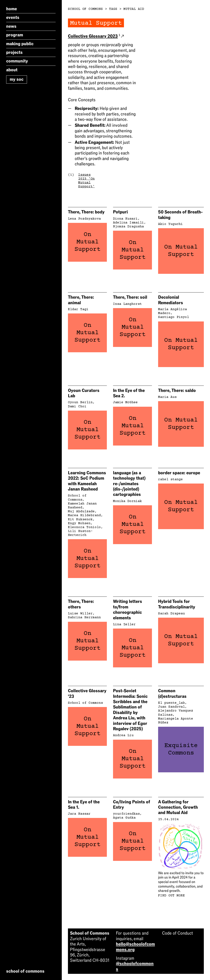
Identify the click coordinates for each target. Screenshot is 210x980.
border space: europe (179, 473)
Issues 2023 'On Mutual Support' (86, 181)
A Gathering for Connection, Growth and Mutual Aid (178, 807)
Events (13, 17)
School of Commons (85, 9)
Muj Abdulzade (81, 511)
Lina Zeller (124, 624)
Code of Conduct (177, 933)
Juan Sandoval (171, 707)
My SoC (17, 79)
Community (17, 61)
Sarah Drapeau (171, 614)
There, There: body (86, 212)
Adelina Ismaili (128, 223)
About (12, 70)
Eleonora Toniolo (84, 527)
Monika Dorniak (127, 501)
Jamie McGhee (125, 402)
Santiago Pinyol (174, 317)
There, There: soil (130, 297)
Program (15, 35)
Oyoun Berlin (80, 402)
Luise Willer (80, 614)
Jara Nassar (79, 814)
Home (12, 9)
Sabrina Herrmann (84, 617)
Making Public (20, 44)
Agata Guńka (124, 818)
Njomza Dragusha (128, 227)
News (11, 26)
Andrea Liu (123, 735)
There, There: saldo (177, 390)
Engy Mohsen (79, 523)
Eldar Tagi (78, 309)
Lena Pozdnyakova (84, 219)
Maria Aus (167, 397)
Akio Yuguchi (170, 224)
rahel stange (170, 479)
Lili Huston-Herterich (80, 533)
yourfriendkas (126, 814)
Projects (14, 52)
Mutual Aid (134, 9)
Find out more (171, 896)
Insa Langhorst (127, 304)
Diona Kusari (125, 219)
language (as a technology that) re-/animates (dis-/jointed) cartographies (129, 484)
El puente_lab (171, 703)
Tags (113, 9)
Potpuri (120, 212)
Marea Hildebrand (84, 515)
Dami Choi (77, 407)
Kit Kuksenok (80, 519)
